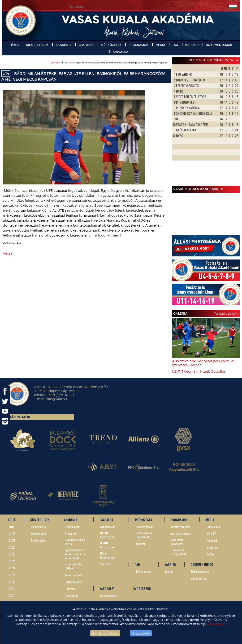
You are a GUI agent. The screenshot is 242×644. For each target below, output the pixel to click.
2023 (12, 554)
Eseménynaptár (144, 527)
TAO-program (143, 571)
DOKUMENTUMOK (219, 45)
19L (226, 60)
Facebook (212, 540)
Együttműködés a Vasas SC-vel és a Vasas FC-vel (75, 554)
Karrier (169, 571)
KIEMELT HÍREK (37, 45)
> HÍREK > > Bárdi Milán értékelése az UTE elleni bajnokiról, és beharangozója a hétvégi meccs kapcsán (109, 63)
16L (231, 60)
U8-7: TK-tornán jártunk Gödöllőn (199, 371)
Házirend (70, 589)
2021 (12, 568)
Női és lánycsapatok (108, 555)
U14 (6, 74)
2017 (12, 595)
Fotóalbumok (214, 527)
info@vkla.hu (56, 399)
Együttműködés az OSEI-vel (75, 566)
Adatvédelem (217, 624)
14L (236, 60)
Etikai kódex (71, 596)
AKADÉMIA (64, 45)
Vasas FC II (106, 564)
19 (197, 60)
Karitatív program (181, 534)
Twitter (210, 554)
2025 (12, 540)
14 (211, 60)
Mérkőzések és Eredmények (144, 535)
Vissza (8, 253)
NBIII (191, 60)
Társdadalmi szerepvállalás (179, 552)
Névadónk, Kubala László (75, 542)
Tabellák (140, 544)
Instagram (212, 547)
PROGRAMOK (138, 45)
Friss (12, 527)
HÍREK (14, 45)
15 (208, 60)
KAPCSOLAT (121, 52)
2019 (12, 582)
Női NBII (218, 60)
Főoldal (55, 63)
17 (200, 60)
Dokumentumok (200, 571)
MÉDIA (160, 45)
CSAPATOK (86, 45)
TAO (175, 45)
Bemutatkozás (73, 527)
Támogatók (20, 417)
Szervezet (70, 534)
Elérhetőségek (108, 596)
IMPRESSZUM (142, 589)
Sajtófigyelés (38, 540)
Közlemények (38, 534)
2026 (12, 534)
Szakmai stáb (108, 527)
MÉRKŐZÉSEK (111, 45)
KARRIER (192, 45)
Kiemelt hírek (38, 527)
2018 (12, 588)
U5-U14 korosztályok (107, 545)
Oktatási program (181, 527)
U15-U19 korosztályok (107, 535)
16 (204, 60)
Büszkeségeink (73, 582)
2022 (12, 561)
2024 (12, 547)
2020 (12, 575)
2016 (71, 63)
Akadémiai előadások (177, 542)
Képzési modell (73, 575)
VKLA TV (211, 534)
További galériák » (226, 313)
